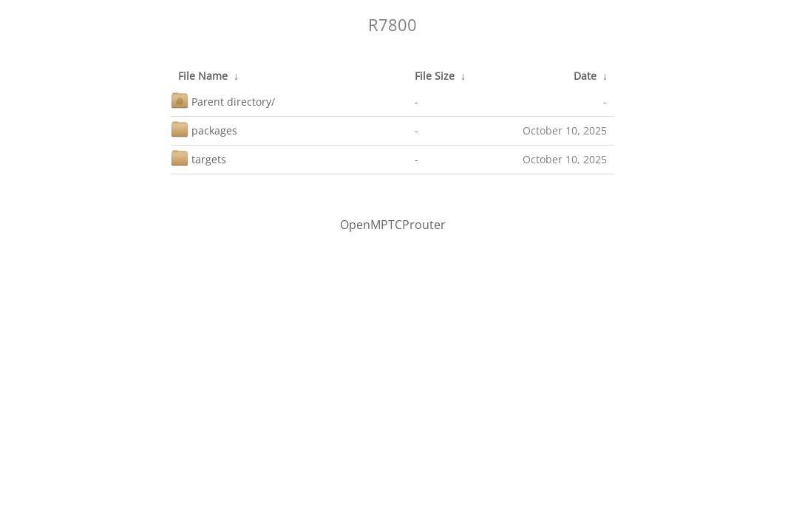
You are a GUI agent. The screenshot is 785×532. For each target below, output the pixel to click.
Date (585, 76)
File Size (435, 76)
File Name (203, 76)
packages (204, 129)
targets (198, 158)
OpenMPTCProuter (393, 225)
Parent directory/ (223, 100)
